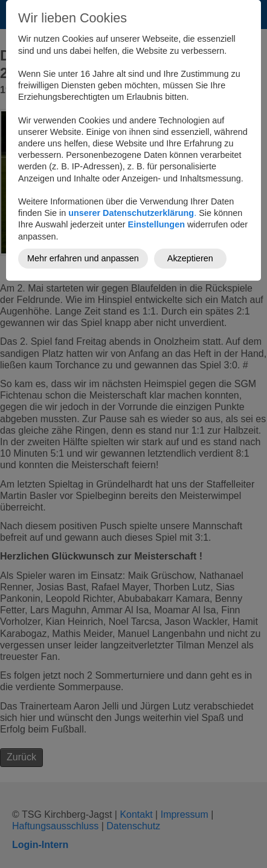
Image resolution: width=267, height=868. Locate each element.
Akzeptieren (190, 258)
